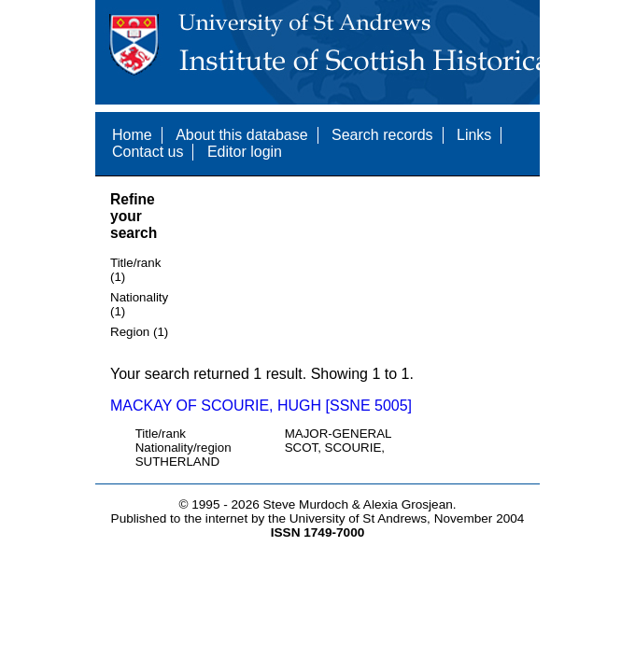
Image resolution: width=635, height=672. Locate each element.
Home (132, 135)
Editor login (245, 152)
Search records (382, 135)
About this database (241, 135)
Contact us (148, 152)
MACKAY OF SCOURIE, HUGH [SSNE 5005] (261, 406)
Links (474, 135)
